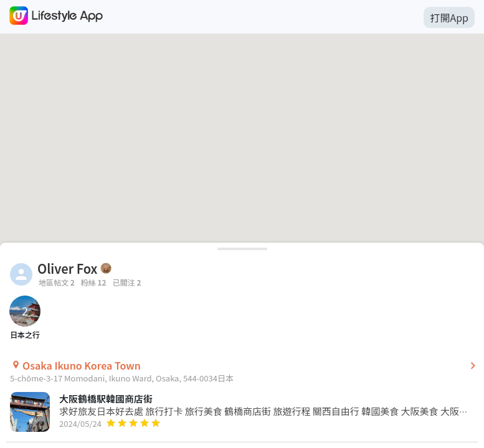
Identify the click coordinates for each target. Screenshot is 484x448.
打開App (449, 17)
